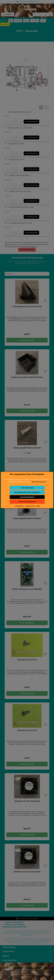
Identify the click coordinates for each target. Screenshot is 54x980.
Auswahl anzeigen (27, 488)
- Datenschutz (30, 506)
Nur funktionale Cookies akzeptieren (27, 492)
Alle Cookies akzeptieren (27, 502)
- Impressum (19, 506)
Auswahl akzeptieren (27, 497)
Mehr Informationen (39, 482)
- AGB (38, 506)
